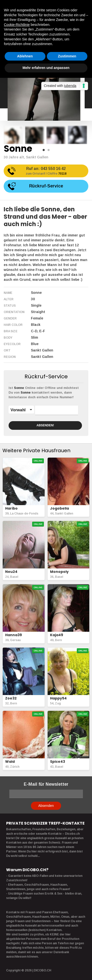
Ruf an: (46, 171)
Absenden (46, 806)
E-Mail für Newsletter (46, 784)
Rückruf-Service (46, 186)
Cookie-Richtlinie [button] (17, 25)
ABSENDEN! (45, 425)
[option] (13, 135)
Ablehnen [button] (25, 56)
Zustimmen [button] (67, 56)
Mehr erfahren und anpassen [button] (46, 68)
